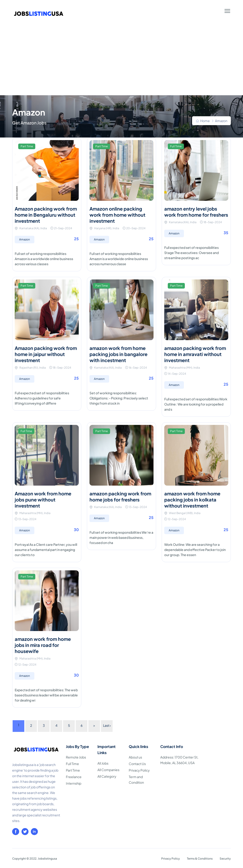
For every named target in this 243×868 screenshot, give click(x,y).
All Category (107, 776)
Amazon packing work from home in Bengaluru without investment (46, 215)
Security (225, 859)
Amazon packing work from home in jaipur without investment (46, 354)
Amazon (25, 239)
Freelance (74, 777)
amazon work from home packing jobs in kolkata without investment (192, 499)
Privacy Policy (139, 770)
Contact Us (137, 764)
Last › (107, 725)
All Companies (108, 770)
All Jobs (103, 763)
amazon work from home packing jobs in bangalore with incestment (118, 354)
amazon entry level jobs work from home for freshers (196, 212)
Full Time (72, 764)
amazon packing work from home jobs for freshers (120, 496)
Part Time (73, 770)
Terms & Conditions (200, 859)
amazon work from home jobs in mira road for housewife (43, 645)
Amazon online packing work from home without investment (117, 215)
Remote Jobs (76, 757)
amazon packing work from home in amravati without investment (195, 354)
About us (135, 757)
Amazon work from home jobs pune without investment (43, 499)
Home (205, 121)
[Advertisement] (121, 60)
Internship (74, 783)
